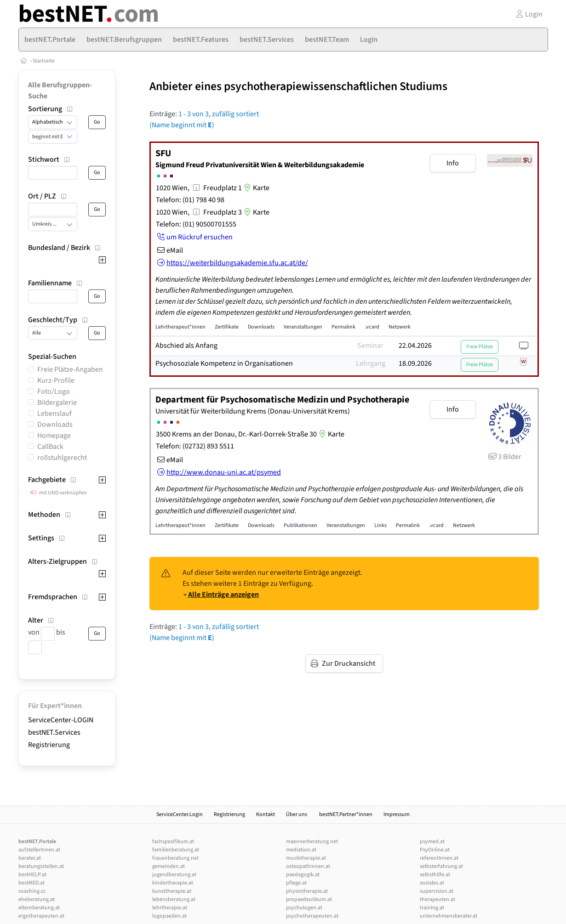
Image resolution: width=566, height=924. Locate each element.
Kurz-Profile (56, 380)
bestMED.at (31, 883)
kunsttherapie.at (172, 891)
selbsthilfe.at (435, 875)
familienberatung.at (176, 850)
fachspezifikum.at (173, 842)
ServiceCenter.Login (180, 814)
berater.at (30, 858)
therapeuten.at (437, 899)
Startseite (44, 61)
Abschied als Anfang (186, 346)
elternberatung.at (39, 908)
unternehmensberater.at (449, 916)
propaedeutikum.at (309, 899)
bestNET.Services (54, 732)
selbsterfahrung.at (441, 866)
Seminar (370, 346)
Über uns (297, 814)
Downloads (55, 425)
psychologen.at (304, 908)
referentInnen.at (439, 858)
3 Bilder (504, 457)
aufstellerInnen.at (39, 850)
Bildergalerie (57, 402)
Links (380, 525)
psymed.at (432, 842)
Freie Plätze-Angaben (70, 369)
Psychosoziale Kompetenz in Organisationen (224, 363)
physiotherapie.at (307, 891)
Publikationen (300, 525)
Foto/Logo (54, 391)
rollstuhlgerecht (62, 458)
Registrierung (49, 745)
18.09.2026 (415, 363)
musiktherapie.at (306, 858)
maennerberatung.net (312, 842)
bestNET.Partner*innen (346, 814)
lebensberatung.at (174, 899)
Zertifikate (227, 327)
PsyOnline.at (435, 850)
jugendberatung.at (174, 875)
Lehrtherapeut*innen (180, 327)
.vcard (372, 327)
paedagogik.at (303, 875)
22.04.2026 (415, 346)
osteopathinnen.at (308, 866)
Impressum (397, 814)
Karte (256, 188)
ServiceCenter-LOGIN (61, 720)
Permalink (343, 327)
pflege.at (296, 883)
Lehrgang (371, 363)
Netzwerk (400, 327)
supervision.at (437, 891)
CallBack (50, 447)
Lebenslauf (54, 414)
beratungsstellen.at (41, 866)
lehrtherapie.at (170, 908)
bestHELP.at (32, 875)
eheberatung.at (37, 899)
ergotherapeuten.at (41, 916)
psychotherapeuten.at (312, 916)
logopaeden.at (169, 916)
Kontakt (266, 814)
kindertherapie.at (173, 883)
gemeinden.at (169, 866)
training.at (432, 908)
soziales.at (432, 883)
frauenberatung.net (175, 858)
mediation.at (301, 850)
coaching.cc (32, 891)
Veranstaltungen (303, 327)
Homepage (54, 436)
